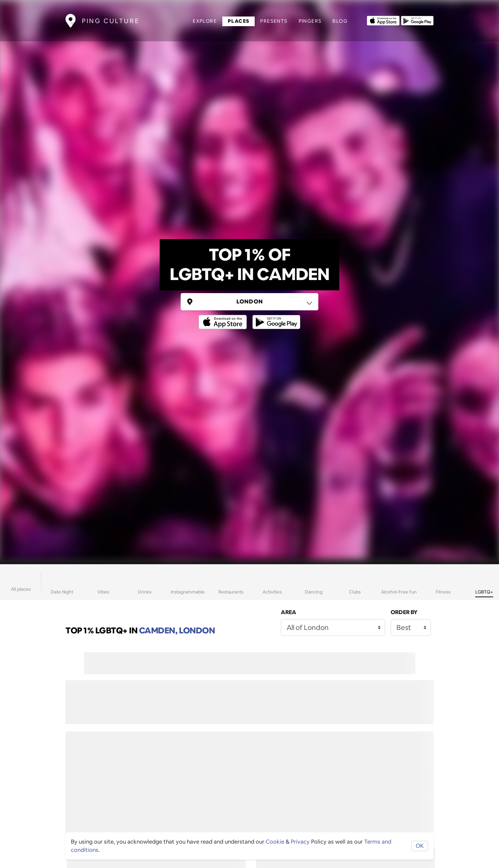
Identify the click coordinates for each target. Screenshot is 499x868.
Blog (340, 21)
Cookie (275, 842)
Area (289, 612)
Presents (274, 21)
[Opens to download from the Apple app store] (383, 20)
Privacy (300, 842)
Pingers (310, 21)
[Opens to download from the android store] (417, 20)
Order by (404, 612)
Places (238, 21)
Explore (205, 21)
